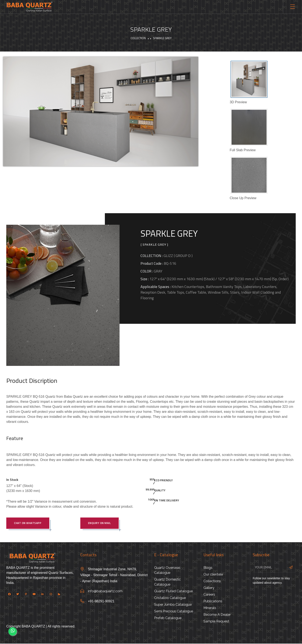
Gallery (209, 588)
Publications (213, 602)
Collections (212, 581)
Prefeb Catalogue (168, 618)
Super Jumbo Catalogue (173, 605)
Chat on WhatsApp (29, 523)
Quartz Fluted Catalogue (173, 592)
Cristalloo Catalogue (170, 598)
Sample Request (216, 622)
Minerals (210, 608)
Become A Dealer (217, 615)
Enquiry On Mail (101, 523)
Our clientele (213, 575)
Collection (138, 38)
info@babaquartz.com (105, 592)
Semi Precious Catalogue (174, 612)
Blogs (208, 568)
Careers (209, 595)
